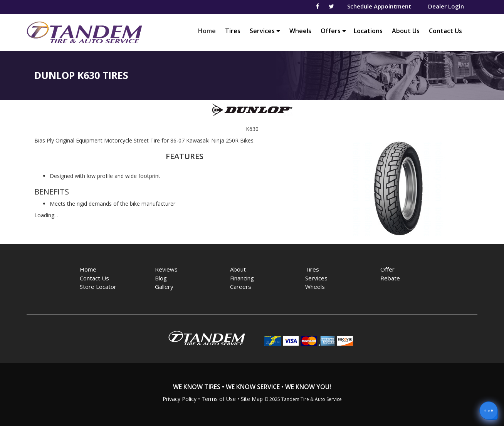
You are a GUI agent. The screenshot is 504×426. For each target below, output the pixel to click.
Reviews (166, 269)
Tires (233, 31)
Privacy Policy (180, 399)
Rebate (390, 278)
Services (265, 31)
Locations (368, 31)
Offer (387, 269)
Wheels (300, 31)
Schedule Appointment (379, 6)
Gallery (164, 287)
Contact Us (445, 31)
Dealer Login (446, 6)
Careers (241, 287)
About (238, 269)
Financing (242, 278)
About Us (406, 31)
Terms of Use (219, 399)
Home (209, 31)
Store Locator (98, 287)
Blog (161, 278)
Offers (333, 31)
